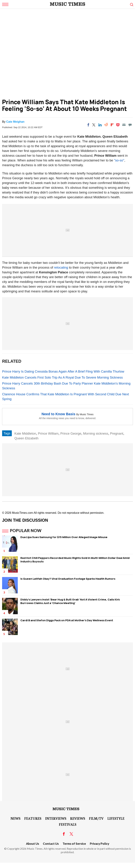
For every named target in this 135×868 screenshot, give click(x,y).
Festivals (68, 824)
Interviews (56, 818)
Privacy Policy (99, 844)
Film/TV (96, 818)
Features (33, 818)
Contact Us (51, 844)
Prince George (71, 433)
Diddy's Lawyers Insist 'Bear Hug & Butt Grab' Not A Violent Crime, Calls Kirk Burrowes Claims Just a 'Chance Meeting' (70, 601)
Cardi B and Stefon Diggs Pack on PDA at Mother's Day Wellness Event (67, 620)
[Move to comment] (130, 125)
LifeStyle (116, 818)
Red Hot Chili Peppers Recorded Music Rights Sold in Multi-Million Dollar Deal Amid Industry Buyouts (75, 560)
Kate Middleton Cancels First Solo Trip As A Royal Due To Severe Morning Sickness (62, 377)
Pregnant (117, 433)
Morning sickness (96, 433)
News (15, 818)
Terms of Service (74, 844)
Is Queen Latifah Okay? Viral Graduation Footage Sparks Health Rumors (68, 579)
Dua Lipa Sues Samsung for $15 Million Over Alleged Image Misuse (64, 537)
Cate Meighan (15, 122)
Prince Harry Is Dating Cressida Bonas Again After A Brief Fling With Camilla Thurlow (63, 371)
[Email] (124, 125)
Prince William (48, 433)
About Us (33, 844)
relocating (61, 267)
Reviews (78, 818)
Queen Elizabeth (26, 438)
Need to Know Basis (58, 414)
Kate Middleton (25, 433)
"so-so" (119, 160)
